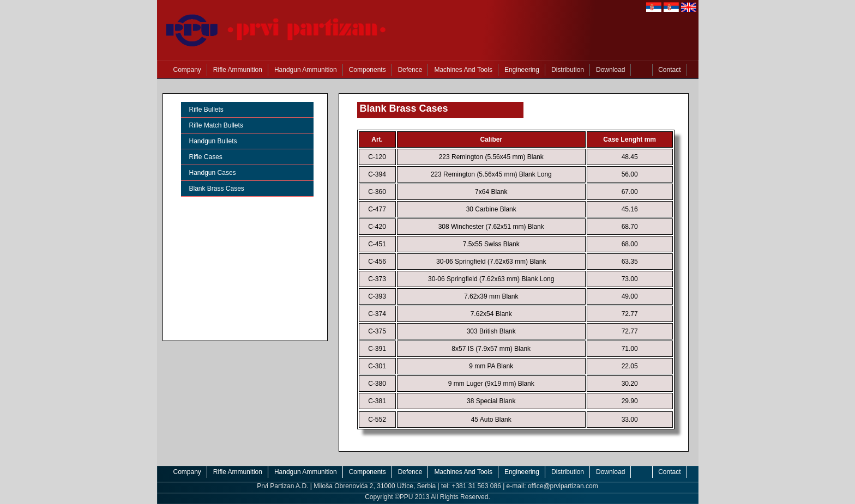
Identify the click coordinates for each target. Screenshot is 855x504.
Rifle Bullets (206, 110)
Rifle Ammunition (238, 70)
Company (187, 70)
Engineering (522, 70)
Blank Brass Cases (217, 189)
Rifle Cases (206, 157)
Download (610, 70)
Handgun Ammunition (306, 70)
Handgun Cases (213, 173)
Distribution (568, 70)
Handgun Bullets (213, 141)
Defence (410, 70)
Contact (669, 70)
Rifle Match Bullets (216, 125)
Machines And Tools (463, 70)
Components (368, 70)
